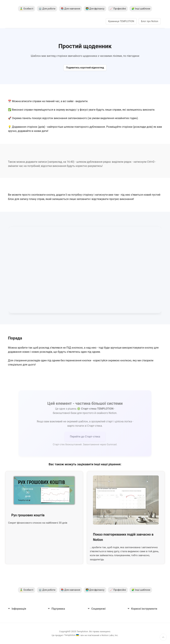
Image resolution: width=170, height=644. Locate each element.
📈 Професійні (118, 9)
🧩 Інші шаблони (141, 9)
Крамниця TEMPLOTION (121, 21)
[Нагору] (163, 637)
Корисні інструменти (142, 609)
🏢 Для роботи (47, 9)
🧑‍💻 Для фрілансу (95, 9)
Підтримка (56, 609)
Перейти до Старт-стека (85, 438)
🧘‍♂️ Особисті (26, 9)
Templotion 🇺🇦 (72, 635)
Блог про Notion (150, 21)
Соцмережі (97, 609)
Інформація (17, 609)
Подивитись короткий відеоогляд (85, 68)
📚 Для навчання (70, 9)
